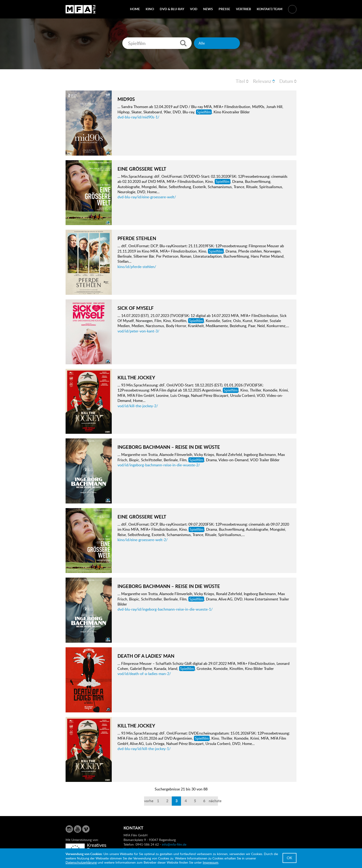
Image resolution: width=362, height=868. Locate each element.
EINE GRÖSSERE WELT (142, 169)
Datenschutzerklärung (81, 862)
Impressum (211, 862)
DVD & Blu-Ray (172, 9)
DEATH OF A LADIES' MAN (146, 656)
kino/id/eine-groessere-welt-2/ (143, 540)
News (208, 9)
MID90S (126, 99)
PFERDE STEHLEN (137, 238)
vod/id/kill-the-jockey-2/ (138, 406)
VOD (194, 9)
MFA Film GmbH (81, 9)
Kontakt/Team (270, 9)
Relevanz (262, 81)
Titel (240, 81)
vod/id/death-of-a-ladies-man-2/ (144, 674)
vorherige (149, 801)
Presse (224, 9)
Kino (150, 9)
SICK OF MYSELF (136, 308)
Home (135, 9)
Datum (286, 81)
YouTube (78, 829)
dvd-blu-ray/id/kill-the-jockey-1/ (144, 749)
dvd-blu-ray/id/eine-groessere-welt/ (147, 197)
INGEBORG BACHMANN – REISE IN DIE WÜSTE (169, 447)
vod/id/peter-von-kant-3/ (138, 331)
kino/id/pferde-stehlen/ (137, 267)
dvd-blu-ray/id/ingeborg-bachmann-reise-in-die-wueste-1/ (165, 609)
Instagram (69, 829)
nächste (213, 801)
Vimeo (86, 829)
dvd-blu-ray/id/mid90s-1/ (138, 117)
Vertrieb (243, 9)
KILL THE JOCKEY (136, 377)
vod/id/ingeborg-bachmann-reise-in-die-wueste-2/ (159, 465)
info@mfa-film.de (174, 844)
